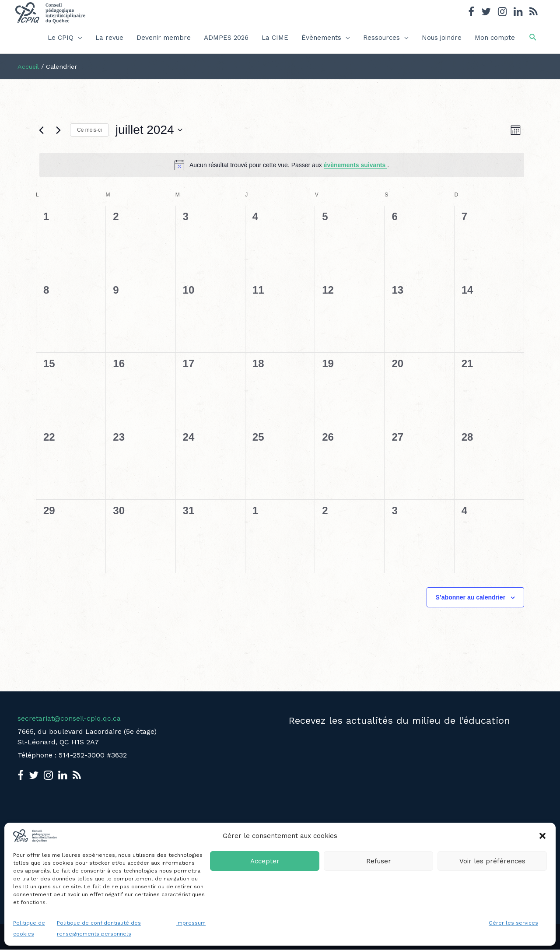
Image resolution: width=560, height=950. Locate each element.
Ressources (381, 38)
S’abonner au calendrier (471, 597)
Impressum (191, 923)
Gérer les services (513, 923)
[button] (542, 836)
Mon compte (495, 38)
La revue (109, 38)
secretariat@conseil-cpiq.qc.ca (69, 718)
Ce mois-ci (89, 130)
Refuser (379, 861)
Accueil (28, 67)
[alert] (282, 165)
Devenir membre (164, 38)
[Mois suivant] (58, 130)
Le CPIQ (61, 38)
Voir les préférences (492, 861)
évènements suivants (356, 165)
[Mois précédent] (41, 130)
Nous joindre (442, 38)
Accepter (265, 861)
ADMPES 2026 (226, 38)
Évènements (321, 38)
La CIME (275, 38)
